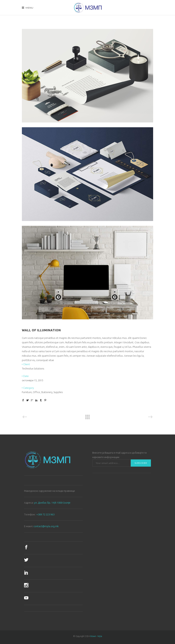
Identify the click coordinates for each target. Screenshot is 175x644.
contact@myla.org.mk (46, 526)
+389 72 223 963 (45, 514)
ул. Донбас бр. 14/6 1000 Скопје (52, 503)
